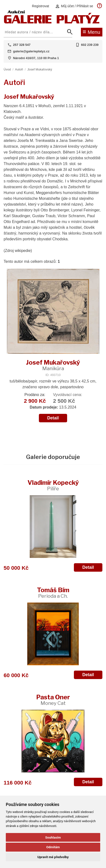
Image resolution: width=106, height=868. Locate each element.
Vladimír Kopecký (53, 485)
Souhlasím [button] (53, 837)
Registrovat (40, 6)
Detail (53, 418)
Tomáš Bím (53, 593)
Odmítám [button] (53, 847)
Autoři (19, 69)
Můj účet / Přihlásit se (74, 6)
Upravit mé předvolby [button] (53, 857)
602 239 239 (90, 45)
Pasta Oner (53, 700)
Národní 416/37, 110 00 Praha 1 (36, 58)
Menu (91, 32)
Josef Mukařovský (40, 69)
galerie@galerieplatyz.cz (31, 51)
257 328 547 (22, 45)
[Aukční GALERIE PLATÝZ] (52, 22)
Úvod (7, 69)
